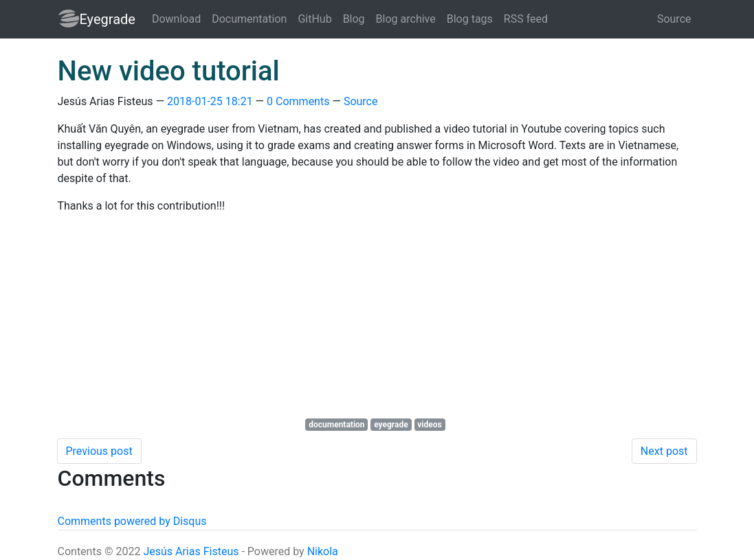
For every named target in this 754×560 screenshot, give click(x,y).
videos (429, 425)
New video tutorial (169, 71)
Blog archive (406, 19)
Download (176, 19)
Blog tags (470, 19)
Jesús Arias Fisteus (191, 551)
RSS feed (526, 19)
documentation (336, 425)
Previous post (99, 451)
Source (674, 19)
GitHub (314, 19)
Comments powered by (132, 521)
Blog (354, 19)
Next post (664, 451)
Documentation (249, 19)
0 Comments (298, 101)
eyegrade (391, 425)
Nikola (323, 551)
